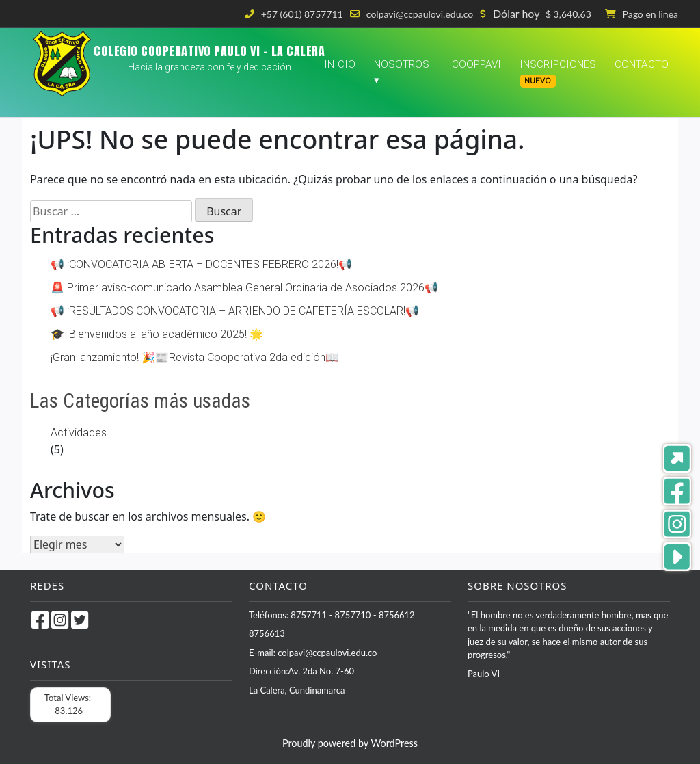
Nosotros (402, 64)
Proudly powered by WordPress (350, 743)
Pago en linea (650, 14)
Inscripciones (558, 73)
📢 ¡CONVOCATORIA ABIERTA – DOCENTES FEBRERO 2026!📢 (201, 264)
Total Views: (69, 698)
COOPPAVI (476, 64)
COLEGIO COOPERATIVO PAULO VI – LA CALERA (209, 51)
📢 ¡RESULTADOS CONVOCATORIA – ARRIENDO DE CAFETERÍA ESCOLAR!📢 (235, 311)
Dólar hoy (516, 13)
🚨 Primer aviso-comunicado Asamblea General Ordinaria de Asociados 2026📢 (244, 288)
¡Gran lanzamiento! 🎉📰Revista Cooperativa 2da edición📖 (195, 357)
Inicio (340, 64)
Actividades (79, 433)
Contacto (642, 64)
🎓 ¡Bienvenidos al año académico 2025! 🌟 (157, 334)
